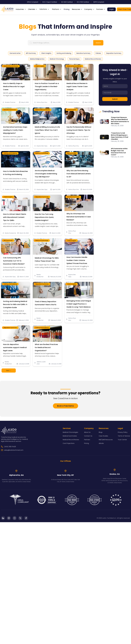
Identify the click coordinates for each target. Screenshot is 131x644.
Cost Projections (69, 443)
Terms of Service (124, 436)
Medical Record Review (11, 66)
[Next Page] (9, 371)
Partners (87, 440)
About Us (87, 432)
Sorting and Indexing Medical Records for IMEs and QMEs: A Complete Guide (15, 304)
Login (112, 9)
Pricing (67, 9)
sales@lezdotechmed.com (14, 450)
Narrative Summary (11, 114)
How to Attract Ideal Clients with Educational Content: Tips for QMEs (15, 217)
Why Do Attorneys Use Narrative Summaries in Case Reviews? (79, 216)
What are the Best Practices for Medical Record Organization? (47, 347)
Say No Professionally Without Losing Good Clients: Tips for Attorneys (79, 130)
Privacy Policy (123, 432)
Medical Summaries (70, 436)
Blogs (101, 432)
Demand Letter (73, 157)
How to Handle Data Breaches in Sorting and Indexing (16, 173)
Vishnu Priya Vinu (42, 102)
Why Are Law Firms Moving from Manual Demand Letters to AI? (79, 173)
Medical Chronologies (70, 432)
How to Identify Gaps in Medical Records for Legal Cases (14, 86)
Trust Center (122, 440)
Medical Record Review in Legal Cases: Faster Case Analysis (77, 86)
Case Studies (103, 436)
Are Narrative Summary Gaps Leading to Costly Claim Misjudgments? (15, 130)
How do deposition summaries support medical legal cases (15, 347)
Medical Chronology (43, 157)
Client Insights (40, 66)
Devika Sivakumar (12, 229)
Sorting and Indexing (11, 157)
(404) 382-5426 (10, 447)
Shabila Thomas (10, 102)
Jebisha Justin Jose (42, 359)
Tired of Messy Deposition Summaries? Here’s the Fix (46, 303)
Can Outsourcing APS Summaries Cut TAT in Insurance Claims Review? (14, 260)
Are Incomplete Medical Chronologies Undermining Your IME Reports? (46, 173)
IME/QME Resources (106, 440)
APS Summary (10, 244)
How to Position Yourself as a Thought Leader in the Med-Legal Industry (47, 86)
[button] (22, 9)
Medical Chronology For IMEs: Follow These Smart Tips (47, 259)
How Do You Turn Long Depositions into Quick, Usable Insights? (45, 217)
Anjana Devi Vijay (43, 142)
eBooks (101, 443)
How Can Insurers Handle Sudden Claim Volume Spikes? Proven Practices (77, 260)
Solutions (43, 9)
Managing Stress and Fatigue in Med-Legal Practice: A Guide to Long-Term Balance (79, 303)
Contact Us (88, 436)
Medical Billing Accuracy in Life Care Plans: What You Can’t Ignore (47, 130)
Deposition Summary (43, 201)
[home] (7, 9)
